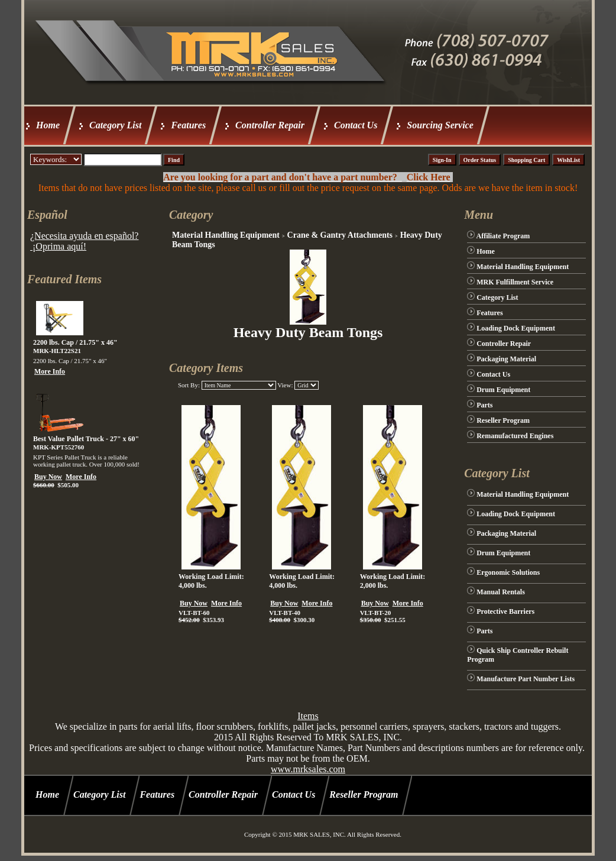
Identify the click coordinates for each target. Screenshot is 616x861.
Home (48, 125)
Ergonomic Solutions (508, 572)
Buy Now (48, 477)
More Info (50, 371)
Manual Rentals (501, 592)
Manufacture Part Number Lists (526, 679)
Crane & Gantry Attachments (340, 235)
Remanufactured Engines (515, 436)
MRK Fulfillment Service (515, 282)
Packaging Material (506, 359)
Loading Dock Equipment (516, 328)
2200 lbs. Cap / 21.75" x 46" (75, 342)
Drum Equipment (503, 390)
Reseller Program (503, 420)
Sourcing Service (440, 125)
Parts (484, 405)
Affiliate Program (503, 236)
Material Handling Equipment (226, 235)
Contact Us (356, 125)
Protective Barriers (505, 611)
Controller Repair (270, 125)
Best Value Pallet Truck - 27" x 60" (86, 439)
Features (188, 125)
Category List (115, 125)
